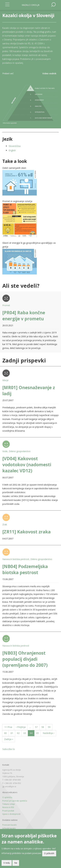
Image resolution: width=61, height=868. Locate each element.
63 (26, 733)
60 (6, 733)
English (12, 150)
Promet (6, 305)
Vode (5, 451)
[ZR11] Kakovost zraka (27, 532)
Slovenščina (15, 146)
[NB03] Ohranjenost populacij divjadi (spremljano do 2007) (25, 659)
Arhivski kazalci (9, 828)
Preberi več (8, 73)
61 (13, 733)
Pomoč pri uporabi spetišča (15, 801)
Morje (5, 380)
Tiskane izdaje (9, 804)
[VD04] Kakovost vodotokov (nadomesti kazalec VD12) (27, 465)
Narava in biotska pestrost (16, 559)
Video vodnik (49, 73)
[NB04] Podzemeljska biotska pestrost (25, 569)
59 (50, 727)
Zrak (5, 524)
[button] (30, 183)
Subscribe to (9, 749)
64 (32, 734)
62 (19, 733)
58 (44, 727)
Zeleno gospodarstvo (20, 451)
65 (39, 733)
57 (37, 727)
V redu (7, 863)
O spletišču (7, 797)
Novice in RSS (8, 807)
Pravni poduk (8, 811)
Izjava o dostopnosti (11, 814)
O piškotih (49, 853)
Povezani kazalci (10, 825)
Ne (16, 863)
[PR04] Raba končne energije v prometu (24, 316)
